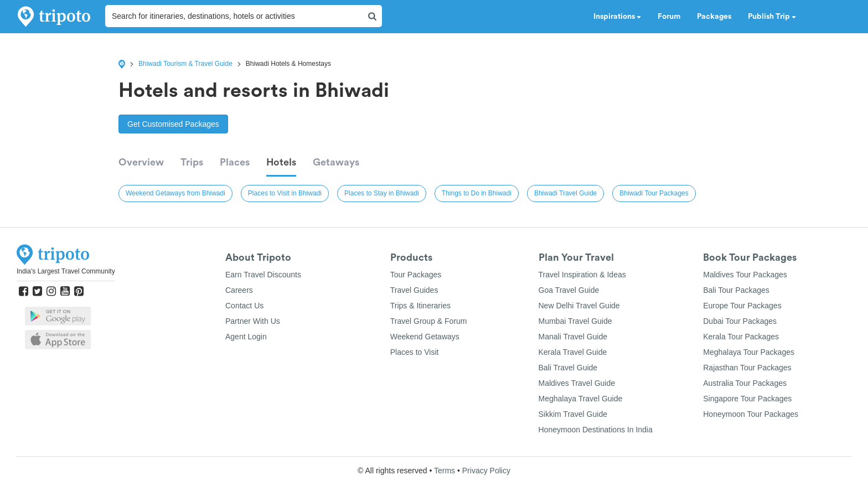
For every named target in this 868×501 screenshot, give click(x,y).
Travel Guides (414, 290)
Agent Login (246, 337)
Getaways (336, 162)
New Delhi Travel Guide (579, 306)
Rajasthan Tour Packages (747, 368)
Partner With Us (253, 321)
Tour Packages (416, 275)
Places (235, 162)
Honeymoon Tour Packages (751, 414)
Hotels (281, 162)
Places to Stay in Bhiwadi (382, 193)
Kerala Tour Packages (741, 337)
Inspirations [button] (617, 17)
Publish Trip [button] (772, 17)
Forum (669, 17)
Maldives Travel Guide (577, 383)
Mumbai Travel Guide (575, 321)
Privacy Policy (486, 471)
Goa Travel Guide (569, 290)
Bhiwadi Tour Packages (654, 193)
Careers (239, 290)
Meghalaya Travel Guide (581, 399)
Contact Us (244, 306)
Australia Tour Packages (745, 383)
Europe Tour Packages (742, 306)
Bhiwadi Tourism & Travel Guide (185, 64)
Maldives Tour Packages (745, 275)
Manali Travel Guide (573, 337)
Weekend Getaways (425, 337)
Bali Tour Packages (736, 290)
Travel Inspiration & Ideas (582, 275)
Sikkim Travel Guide (573, 414)
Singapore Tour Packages (747, 399)
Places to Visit (415, 352)
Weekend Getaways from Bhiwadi (175, 193)
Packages (714, 17)
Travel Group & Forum (429, 321)
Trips (192, 162)
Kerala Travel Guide (573, 352)
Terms (445, 471)
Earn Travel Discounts (263, 275)
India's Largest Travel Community (66, 271)
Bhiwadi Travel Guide (565, 193)
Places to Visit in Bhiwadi (285, 193)
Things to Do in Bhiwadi (477, 193)
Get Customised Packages (173, 124)
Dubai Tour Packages (740, 321)
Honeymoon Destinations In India (596, 430)
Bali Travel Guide (568, 368)
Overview (141, 162)
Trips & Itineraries (420, 306)
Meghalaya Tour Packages (749, 352)
